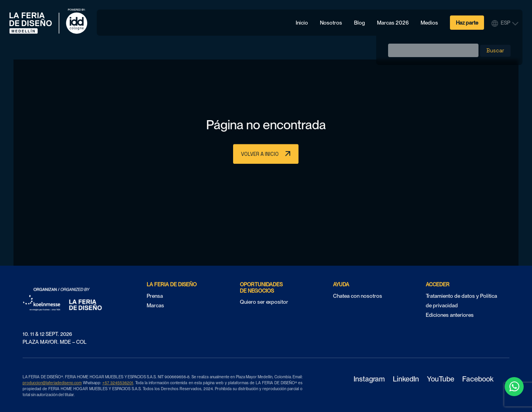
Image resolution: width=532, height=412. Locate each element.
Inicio (302, 23)
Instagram (369, 379)
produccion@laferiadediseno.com (52, 383)
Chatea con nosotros (358, 296)
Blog (360, 23)
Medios (429, 23)
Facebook (478, 379)
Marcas (155, 305)
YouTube (441, 379)
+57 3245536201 (118, 383)
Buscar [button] (495, 51)
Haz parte (467, 23)
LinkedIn (406, 379)
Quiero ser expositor (264, 302)
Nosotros (331, 23)
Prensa (155, 296)
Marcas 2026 (393, 23)
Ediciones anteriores (450, 315)
